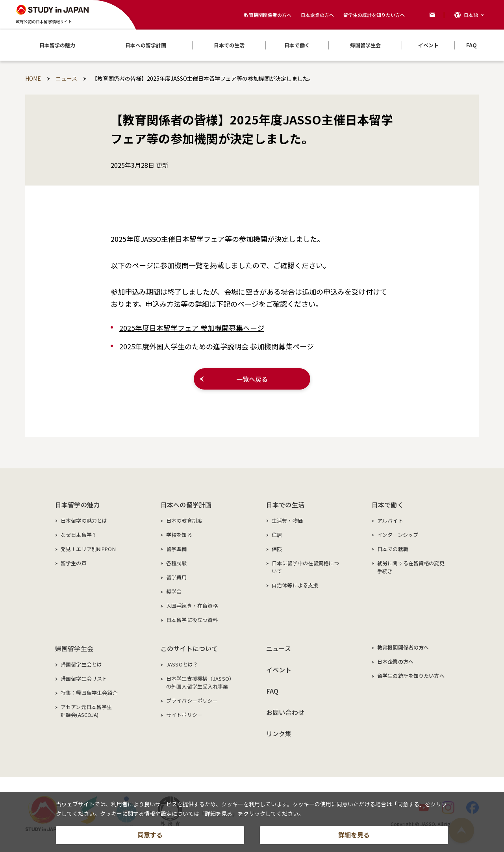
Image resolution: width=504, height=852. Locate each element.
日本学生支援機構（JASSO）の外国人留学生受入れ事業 (200, 682)
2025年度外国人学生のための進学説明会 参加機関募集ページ (217, 346)
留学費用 (177, 577)
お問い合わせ (285, 712)
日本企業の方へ (317, 15)
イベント (279, 670)
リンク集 (279, 733)
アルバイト (390, 521)
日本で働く (388, 505)
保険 (277, 549)
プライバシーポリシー (192, 701)
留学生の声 (74, 563)
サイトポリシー (184, 715)
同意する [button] (150, 835)
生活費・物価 (287, 521)
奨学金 (174, 591)
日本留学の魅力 (77, 505)
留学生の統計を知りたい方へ (374, 15)
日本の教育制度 (184, 521)
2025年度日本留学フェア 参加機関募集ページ (192, 328)
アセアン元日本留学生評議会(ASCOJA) (86, 711)
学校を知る (179, 535)
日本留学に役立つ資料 (192, 620)
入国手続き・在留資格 (192, 606)
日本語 (471, 15)
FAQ (272, 691)
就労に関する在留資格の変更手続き (411, 567)
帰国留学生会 (74, 648)
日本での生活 (285, 505)
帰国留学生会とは (81, 664)
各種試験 (177, 563)
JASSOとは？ (182, 664)
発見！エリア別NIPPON (88, 549)
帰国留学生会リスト (84, 678)
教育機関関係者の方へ (268, 15)
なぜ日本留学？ (79, 535)
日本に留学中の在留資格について (305, 567)
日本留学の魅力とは (84, 521)
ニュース (279, 648)
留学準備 (177, 549)
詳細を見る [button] (354, 835)
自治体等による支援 (295, 585)
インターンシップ (398, 535)
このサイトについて (189, 648)
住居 (277, 535)
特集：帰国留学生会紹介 (89, 693)
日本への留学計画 (186, 505)
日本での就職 (393, 549)
